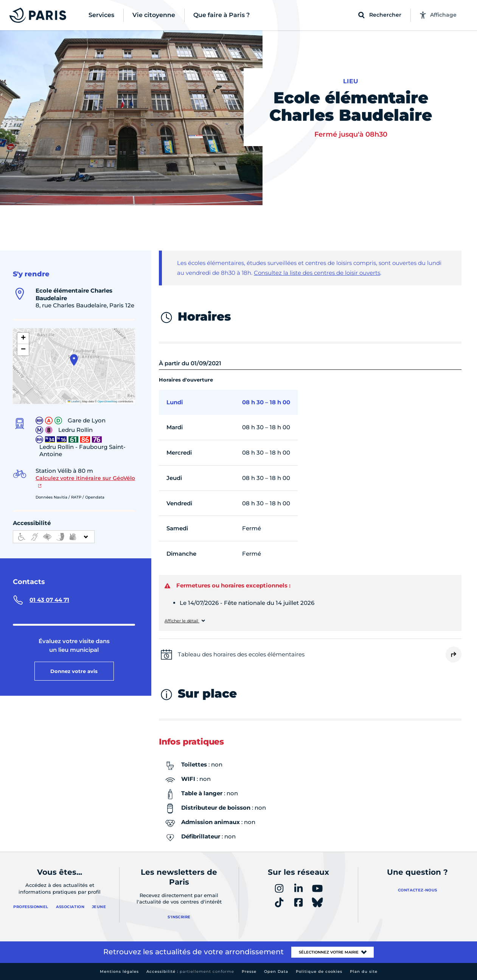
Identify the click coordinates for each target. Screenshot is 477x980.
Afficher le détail (182, 621)
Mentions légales (119, 971)
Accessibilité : (190, 971)
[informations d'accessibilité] (54, 537)
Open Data (276, 971)
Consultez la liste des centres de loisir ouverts (317, 273)
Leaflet (74, 401)
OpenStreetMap (108, 401)
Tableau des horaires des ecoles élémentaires (241, 654)
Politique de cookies (319, 971)
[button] (74, 360)
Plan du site (364, 971)
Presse (249, 971)
